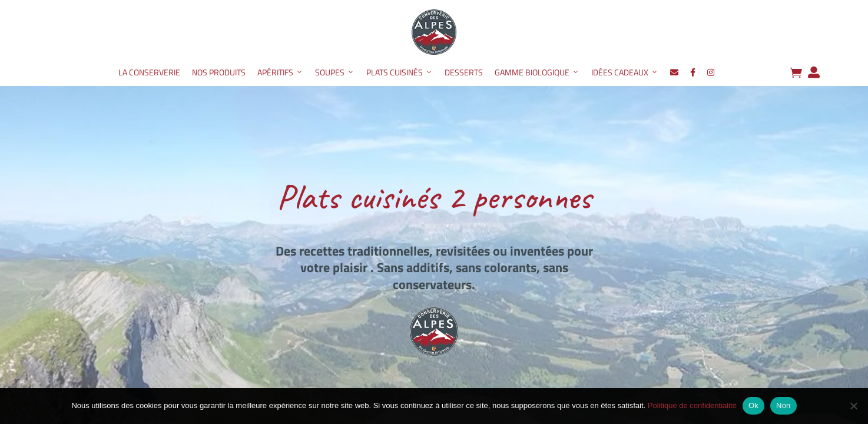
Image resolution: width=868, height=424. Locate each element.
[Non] (853, 406)
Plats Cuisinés (400, 72)
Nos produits (219, 72)
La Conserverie (149, 72)
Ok (753, 405)
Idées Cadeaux (625, 72)
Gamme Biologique (537, 72)
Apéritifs (280, 72)
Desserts (464, 72)
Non (783, 405)
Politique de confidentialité (692, 405)
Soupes (335, 72)
